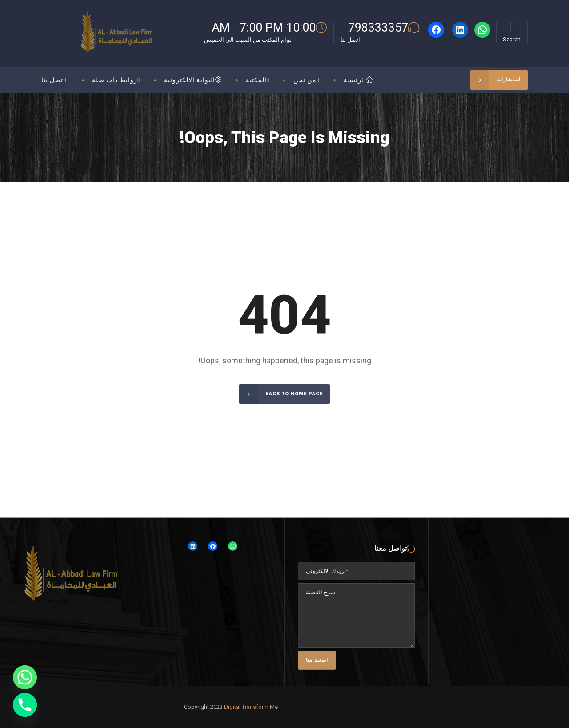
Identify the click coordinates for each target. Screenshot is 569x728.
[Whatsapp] (25, 677)
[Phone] (25, 705)
